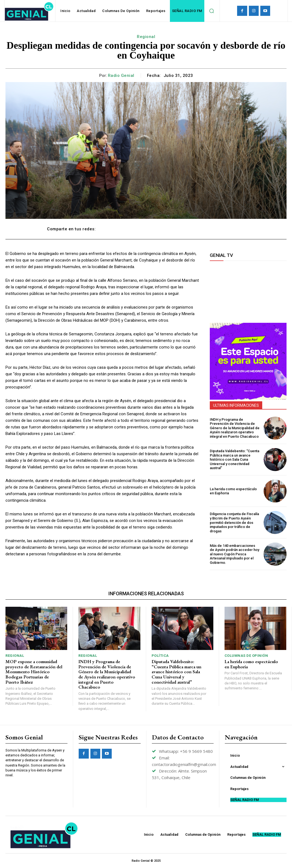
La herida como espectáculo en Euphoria (233, 491)
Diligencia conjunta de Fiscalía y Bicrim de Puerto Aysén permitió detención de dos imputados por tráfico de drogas (234, 522)
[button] (212, 11)
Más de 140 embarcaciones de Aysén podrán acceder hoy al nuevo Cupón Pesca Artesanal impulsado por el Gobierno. (235, 554)
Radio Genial (121, 76)
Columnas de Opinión (246, 656)
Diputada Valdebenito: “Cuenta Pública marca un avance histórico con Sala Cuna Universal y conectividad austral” (235, 459)
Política (160, 656)
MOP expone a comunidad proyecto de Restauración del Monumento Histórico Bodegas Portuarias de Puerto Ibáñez (34, 672)
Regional (146, 37)
